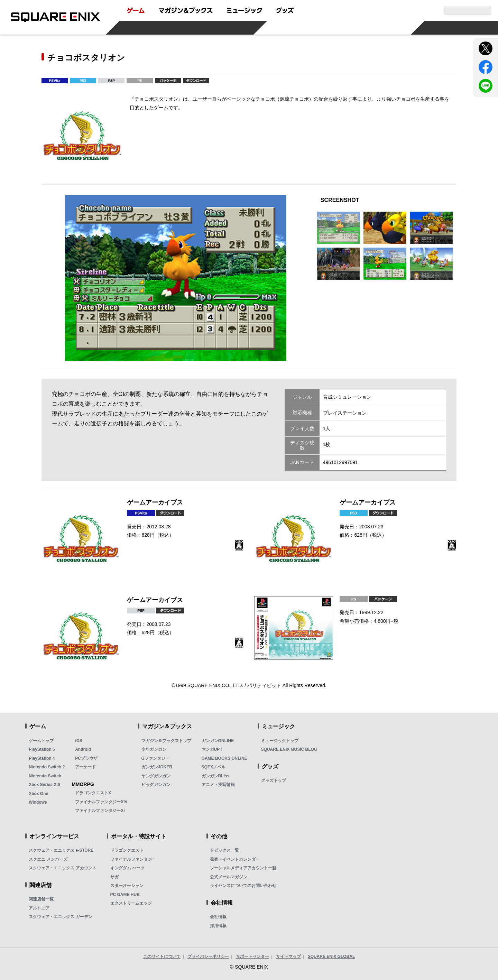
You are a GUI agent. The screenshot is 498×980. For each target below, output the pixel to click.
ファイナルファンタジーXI (100, 811)
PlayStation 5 (42, 749)
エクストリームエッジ (131, 903)
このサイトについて (162, 956)
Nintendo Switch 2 (47, 767)
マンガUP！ (213, 749)
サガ (114, 877)
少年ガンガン (154, 749)
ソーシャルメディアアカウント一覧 (243, 868)
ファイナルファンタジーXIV (101, 802)
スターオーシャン (127, 886)
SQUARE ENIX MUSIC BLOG (289, 749)
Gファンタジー (155, 758)
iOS (79, 741)
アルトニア (39, 908)
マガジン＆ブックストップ (166, 741)
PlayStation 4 (42, 758)
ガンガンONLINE (218, 741)
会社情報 (218, 917)
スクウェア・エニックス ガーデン (60, 917)
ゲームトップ (41, 741)
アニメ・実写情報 (218, 785)
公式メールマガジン (229, 877)
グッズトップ (274, 780)
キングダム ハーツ (127, 868)
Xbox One (38, 794)
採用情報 (218, 926)
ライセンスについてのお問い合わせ (243, 886)
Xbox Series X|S (44, 785)
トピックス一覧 (224, 850)
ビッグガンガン (156, 785)
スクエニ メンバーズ (48, 859)
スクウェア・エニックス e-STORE (61, 850)
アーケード (85, 767)
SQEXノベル (214, 767)
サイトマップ (288, 956)
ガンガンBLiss (216, 776)
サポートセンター (252, 956)
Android (83, 749)
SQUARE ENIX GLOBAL (331, 956)
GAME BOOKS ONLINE (224, 758)
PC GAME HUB (125, 895)
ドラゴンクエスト (127, 850)
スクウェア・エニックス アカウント (62, 868)
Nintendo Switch (45, 776)
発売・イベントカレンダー (235, 859)
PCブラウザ (86, 758)
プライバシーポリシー (208, 956)
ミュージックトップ (280, 741)
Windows (38, 802)
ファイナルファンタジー (133, 859)
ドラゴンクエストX (93, 793)
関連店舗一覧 (41, 899)
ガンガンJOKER (157, 767)
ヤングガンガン (156, 776)
